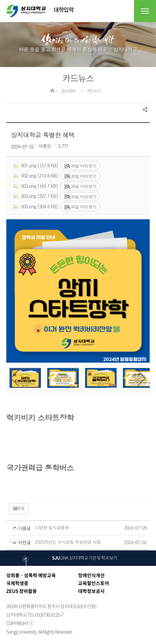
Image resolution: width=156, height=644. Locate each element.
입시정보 (68, 91)
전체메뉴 (145, 11)
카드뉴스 (94, 91)
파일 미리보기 (80, 166)
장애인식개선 (91, 575)
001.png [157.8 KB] (35, 166)
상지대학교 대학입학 (40, 11)
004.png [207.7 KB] (35, 196)
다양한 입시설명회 (66, 528)
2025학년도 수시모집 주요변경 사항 (66, 542)
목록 (19, 508)
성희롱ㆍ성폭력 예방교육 (31, 575)
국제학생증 (17, 583)
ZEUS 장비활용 (22, 591)
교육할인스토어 (94, 583)
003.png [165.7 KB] (35, 186)
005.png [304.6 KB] (35, 207)
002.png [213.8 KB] (35, 176)
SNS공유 (145, 109)
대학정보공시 (91, 591)
